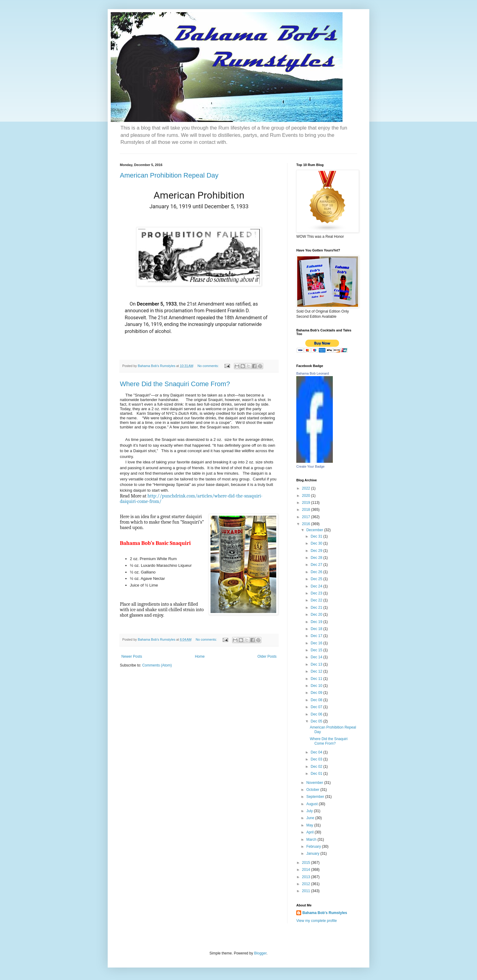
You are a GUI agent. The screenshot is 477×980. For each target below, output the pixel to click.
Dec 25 (317, 579)
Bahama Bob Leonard (313, 373)
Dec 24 (317, 586)
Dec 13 (317, 664)
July (310, 811)
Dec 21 (317, 608)
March (312, 840)
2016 (307, 524)
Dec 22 (317, 600)
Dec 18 (317, 629)
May (310, 825)
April (310, 832)
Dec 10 (317, 686)
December (315, 530)
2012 (307, 884)
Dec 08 (317, 700)
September (316, 797)
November (315, 783)
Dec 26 (317, 572)
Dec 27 (317, 565)
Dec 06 (317, 714)
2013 (307, 877)
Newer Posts (132, 656)
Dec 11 (317, 679)
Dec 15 (317, 650)
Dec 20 (317, 615)
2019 (307, 503)
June (311, 818)
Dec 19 (317, 622)
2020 (307, 496)
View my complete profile (317, 921)
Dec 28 (317, 558)
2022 (307, 488)
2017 (307, 517)
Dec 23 (317, 593)
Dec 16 (317, 643)
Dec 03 (317, 759)
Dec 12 (317, 671)
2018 (307, 510)
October (313, 790)
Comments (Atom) (157, 665)
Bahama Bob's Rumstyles (325, 913)
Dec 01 (317, 774)
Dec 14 (317, 657)
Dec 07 (317, 707)
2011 (307, 891)
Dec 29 (317, 551)
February (314, 847)
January (313, 854)
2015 (307, 863)
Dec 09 (317, 693)
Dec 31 (317, 536)
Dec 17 (317, 636)
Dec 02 (317, 767)
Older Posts (267, 656)
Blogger (260, 953)
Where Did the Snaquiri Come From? (175, 384)
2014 (307, 870)
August (313, 804)
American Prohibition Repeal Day (169, 175)
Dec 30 (317, 543)
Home (200, 656)
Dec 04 (317, 752)
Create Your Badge (310, 466)
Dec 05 (317, 721)
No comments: (209, 366)
